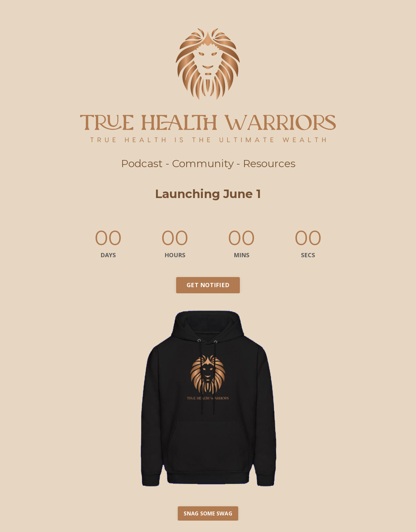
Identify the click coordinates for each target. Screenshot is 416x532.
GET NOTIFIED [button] (208, 285)
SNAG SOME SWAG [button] (208, 513)
